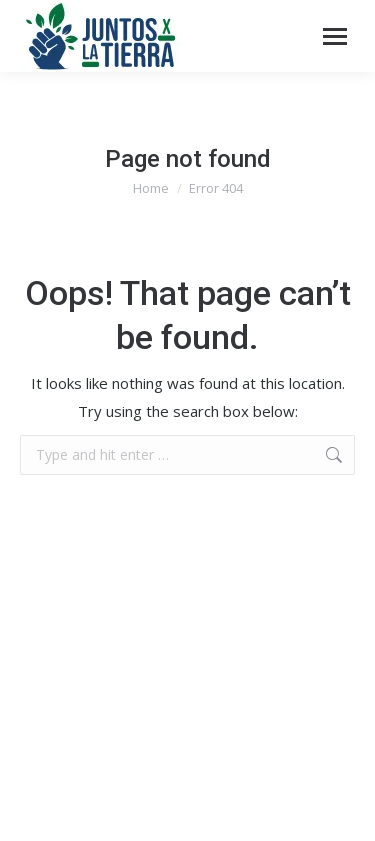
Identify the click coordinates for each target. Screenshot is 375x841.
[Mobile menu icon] (335, 36)
